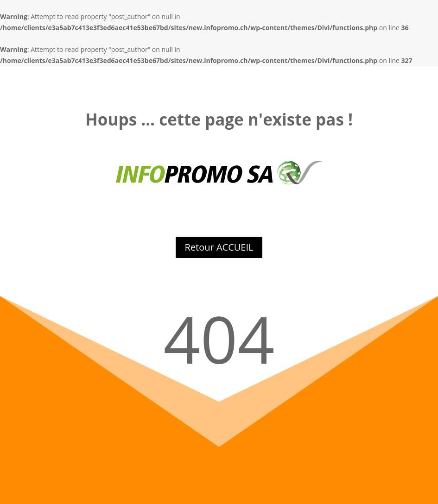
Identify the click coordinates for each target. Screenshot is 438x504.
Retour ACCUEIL (219, 247)
